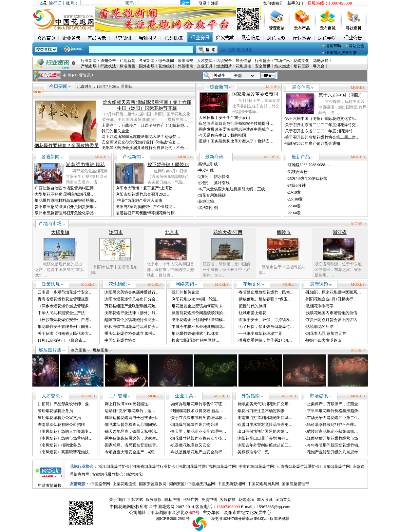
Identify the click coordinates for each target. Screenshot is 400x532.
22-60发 (295, 213)
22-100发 (295, 199)
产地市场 (89, 66)
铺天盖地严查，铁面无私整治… (132, 431)
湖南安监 (177, 484)
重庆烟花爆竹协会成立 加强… (131, 333)
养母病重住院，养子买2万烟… (265, 340)
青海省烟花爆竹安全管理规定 (63, 299)
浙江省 (340, 232)
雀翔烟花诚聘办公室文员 (59, 418)
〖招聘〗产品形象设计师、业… (65, 404)
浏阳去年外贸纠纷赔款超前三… (265, 445)
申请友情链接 (50, 485)
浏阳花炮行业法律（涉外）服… (132, 313)
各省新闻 (147, 61)
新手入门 (295, 3)
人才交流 (205, 61)
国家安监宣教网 (153, 484)
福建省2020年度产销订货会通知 (313, 143)
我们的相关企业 (115, 131)
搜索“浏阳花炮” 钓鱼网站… (196, 340)
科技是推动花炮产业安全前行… (199, 452)
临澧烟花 (134, 474)
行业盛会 (263, 61)
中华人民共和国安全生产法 (61, 313)
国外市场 (147, 66)
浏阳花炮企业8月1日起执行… (332, 299)
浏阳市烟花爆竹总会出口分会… (132, 299)
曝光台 (319, 66)
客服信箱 (228, 500)
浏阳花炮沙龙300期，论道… (196, 299)
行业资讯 (83, 75)
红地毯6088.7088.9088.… (309, 165)
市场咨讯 (282, 61)
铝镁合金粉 (298, 172)
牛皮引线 (206, 170)
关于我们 (117, 500)
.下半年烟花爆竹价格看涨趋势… (334, 411)
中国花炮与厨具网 (263, 484)
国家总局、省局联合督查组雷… (132, 445)
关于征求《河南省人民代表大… (65, 333)
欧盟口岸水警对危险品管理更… (265, 425)
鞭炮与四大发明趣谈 (324, 340)
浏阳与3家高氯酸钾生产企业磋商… (146, 207)
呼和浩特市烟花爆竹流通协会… (132, 327)
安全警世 (263, 66)
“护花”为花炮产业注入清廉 (139, 200)
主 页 (67, 75)
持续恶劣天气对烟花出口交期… (265, 404)
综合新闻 (166, 61)
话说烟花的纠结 (320, 327)
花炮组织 (166, 66)
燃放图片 (224, 66)
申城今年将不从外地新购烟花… (199, 327)
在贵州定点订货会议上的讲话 (332, 320)
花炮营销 (321, 61)
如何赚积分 (273, 3)
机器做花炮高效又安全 (191, 445)
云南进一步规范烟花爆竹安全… (65, 292)
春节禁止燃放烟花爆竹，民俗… (266, 292)
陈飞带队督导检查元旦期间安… (132, 425)
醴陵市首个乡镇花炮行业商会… (132, 320)
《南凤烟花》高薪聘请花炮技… (65, 452)
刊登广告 (191, 500)
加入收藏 (265, 500)
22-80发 (295, 206)
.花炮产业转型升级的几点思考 (332, 452)
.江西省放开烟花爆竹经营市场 (332, 438)
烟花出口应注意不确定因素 (261, 411)
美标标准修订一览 (253, 452)
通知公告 (108, 61)
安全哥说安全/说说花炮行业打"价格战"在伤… (141, 142)
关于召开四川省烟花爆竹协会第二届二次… (322, 137)
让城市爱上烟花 (253, 313)
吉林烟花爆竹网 (222, 466)
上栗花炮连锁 (124, 484)
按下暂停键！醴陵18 (168, 165)
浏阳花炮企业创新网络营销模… (199, 320)
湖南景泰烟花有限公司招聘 (61, 425)
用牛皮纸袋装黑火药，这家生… (132, 438)
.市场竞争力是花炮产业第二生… (334, 418)
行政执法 (108, 66)
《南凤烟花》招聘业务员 (59, 445)
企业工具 (205, 66)
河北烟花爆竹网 (192, 466)
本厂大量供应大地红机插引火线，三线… (234, 189)
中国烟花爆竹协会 (120, 340)
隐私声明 (172, 500)
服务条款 (154, 500)
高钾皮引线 (208, 164)
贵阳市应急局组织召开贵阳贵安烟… (66, 207)
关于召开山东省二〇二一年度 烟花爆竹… (321, 131)
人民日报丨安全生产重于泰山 (224, 118)
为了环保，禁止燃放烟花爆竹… (266, 327)
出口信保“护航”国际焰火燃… (263, 431)
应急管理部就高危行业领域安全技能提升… (236, 123)
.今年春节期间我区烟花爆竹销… (334, 445)
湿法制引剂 (208, 208)
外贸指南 (185, 66)
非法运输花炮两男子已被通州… (132, 418)
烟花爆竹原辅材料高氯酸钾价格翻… (66, 200)
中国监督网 (100, 484)
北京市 (172, 232)
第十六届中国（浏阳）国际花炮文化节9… (321, 119)
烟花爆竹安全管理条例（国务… (65, 327)
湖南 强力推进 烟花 (85, 165)
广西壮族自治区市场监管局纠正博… (66, 188)
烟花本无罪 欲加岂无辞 (326, 333)
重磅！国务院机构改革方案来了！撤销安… (236, 141)
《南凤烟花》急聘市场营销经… (65, 438)
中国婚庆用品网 (201, 484)
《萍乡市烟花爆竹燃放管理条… (65, 306)
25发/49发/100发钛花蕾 (308, 179)
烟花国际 (301, 66)
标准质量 (127, 66)
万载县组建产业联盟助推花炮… (132, 306)
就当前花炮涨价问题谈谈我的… (199, 313)
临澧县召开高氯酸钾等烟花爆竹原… (147, 213)
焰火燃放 (282, 66)
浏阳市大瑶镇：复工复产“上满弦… (146, 188)
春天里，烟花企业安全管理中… (199, 431)
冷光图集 (80, 350)
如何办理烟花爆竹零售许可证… (199, 404)
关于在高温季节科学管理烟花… (199, 418)
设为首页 (283, 500)
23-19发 (295, 192)
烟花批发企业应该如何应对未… (199, 306)
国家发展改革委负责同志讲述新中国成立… (236, 129)
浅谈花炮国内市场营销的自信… (333, 313)
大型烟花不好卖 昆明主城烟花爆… (65, 194)
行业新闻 (89, 61)
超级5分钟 (297, 185)
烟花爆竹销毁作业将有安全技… (199, 438)
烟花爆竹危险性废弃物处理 (195, 425)
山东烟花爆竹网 (336, 466)
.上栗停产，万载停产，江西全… (334, 404)
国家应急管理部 (295, 484)
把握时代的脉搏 (253, 306)
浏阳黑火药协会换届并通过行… (132, 292)
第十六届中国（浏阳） (341, 95)
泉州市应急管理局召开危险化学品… (66, 213)
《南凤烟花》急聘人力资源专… (65, 431)
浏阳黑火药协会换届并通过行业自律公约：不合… (145, 148)
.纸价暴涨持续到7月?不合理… (332, 425)
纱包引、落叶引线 (214, 183)
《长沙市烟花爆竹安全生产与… (65, 320)
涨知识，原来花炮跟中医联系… (333, 292)
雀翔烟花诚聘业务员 (55, 411)
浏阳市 (116, 232)
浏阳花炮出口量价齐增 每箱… (264, 438)
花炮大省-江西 (228, 232)
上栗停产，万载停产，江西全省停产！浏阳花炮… (145, 125)
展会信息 (243, 61)
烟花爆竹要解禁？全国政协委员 (67, 146)
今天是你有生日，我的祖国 (222, 135)
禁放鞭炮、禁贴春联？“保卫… (265, 299)
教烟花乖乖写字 (320, 306)
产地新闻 (127, 61)
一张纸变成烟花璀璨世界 (260, 333)
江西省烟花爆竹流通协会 (298, 466)
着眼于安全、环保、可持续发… (266, 320)
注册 (215, 3)
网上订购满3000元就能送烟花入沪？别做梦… (141, 137)
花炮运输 (243, 66)
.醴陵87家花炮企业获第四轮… (332, 431)
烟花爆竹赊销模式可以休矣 (195, 333)
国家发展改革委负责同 (255, 94)
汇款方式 (135, 500)
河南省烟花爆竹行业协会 (154, 466)
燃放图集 (102, 350)
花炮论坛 (246, 500)
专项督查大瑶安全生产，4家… (131, 452)
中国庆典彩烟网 (231, 484)
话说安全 (224, 61)
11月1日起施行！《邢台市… (62, 340)
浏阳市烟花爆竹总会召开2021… (143, 194)
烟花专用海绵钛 (212, 195)
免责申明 (209, 500)
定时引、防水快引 (214, 177)
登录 (203, 3)
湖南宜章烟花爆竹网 (256, 466)
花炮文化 (301, 61)
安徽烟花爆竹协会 (108, 474)
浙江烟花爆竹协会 (114, 466)
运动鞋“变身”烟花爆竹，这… (130, 411)
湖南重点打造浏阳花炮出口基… (265, 418)
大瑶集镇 (60, 232)
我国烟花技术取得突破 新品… (197, 411)
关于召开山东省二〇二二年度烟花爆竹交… (322, 125)
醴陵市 (284, 232)
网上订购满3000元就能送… (128, 404)
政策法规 (185, 61)
